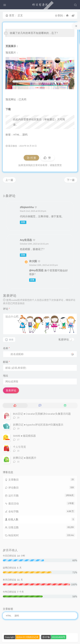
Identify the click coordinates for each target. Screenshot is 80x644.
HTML (17, 135)
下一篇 (71, 180)
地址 (6, 376)
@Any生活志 (36, 270)
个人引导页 (19, 447)
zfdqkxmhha (27, 207)
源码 (25, 135)
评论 (6, 309)
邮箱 (6, 362)
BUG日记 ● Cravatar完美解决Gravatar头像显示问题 (42, 414)
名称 (6, 348)
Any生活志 (26, 240)
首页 (10, 15)
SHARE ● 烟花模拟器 (24, 436)
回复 (23, 222)
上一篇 (9, 180)
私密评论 (64, 339)
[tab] (15, 405)
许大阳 (33, 261)
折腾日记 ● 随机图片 (25, 458)
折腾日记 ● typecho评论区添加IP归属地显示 (38, 425)
